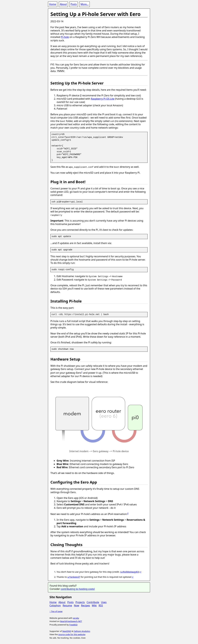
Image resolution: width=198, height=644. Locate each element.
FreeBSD (73, 624)
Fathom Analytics (82, 631)
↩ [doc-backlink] (140, 572)
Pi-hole (65, 37)
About (63, 4)
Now (77, 605)
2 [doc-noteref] (128, 513)
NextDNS (67, 631)
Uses (104, 602)
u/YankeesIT (74, 577)
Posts (74, 4)
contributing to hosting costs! (78, 589)
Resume (67, 605)
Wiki (94, 605)
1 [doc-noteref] (82, 372)
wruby (76, 618)
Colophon (55, 605)
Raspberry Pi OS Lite (103, 99)
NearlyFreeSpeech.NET (71, 621)
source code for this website (72, 634)
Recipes (85, 605)
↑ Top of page (56, 611)
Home (53, 4)
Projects (80, 602)
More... (84, 4)
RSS (101, 605)
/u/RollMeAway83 (129, 572)
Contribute (93, 602)
